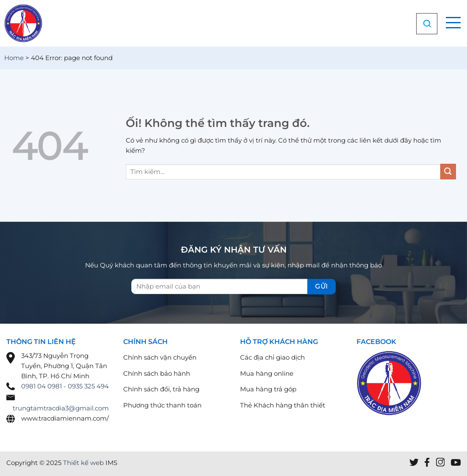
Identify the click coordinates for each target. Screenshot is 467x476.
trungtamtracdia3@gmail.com (61, 408)
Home (14, 58)
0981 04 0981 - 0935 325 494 (65, 386)
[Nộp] (448, 172)
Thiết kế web (83, 463)
